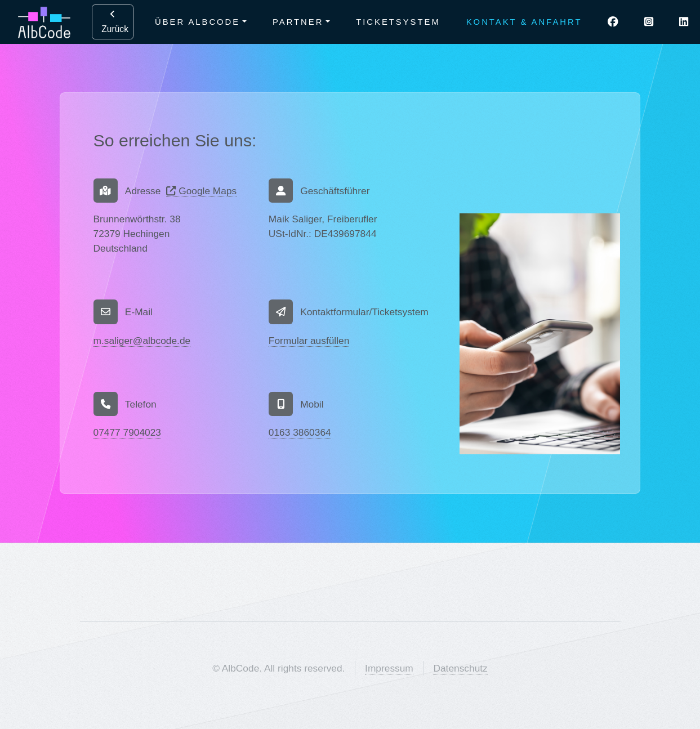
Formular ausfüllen (309, 341)
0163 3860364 (300, 432)
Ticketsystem (398, 22)
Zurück (113, 22)
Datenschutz (460, 668)
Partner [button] (298, 22)
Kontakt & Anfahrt (524, 22)
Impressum (389, 668)
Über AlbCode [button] (197, 22)
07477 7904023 (127, 432)
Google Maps (201, 191)
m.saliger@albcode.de (142, 341)
